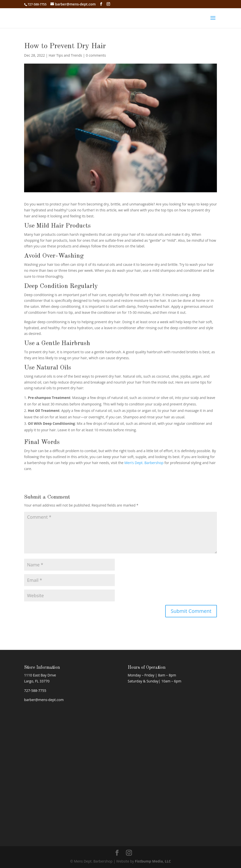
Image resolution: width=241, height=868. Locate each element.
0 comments (96, 55)
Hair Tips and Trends (65, 55)
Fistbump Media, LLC (153, 861)
